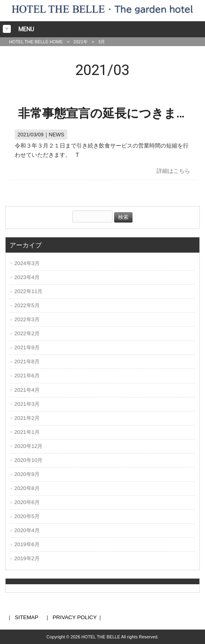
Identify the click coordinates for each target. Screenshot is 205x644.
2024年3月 (27, 263)
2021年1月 (27, 432)
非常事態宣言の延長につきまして (110, 113)
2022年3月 (27, 319)
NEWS (57, 135)
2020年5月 (27, 516)
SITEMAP (27, 617)
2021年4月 (27, 390)
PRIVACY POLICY (74, 617)
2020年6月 (27, 502)
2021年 (80, 42)
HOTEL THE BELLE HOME (36, 42)
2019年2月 (27, 558)
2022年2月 (27, 333)
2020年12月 (29, 446)
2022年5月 (27, 305)
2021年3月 (27, 404)
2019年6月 (27, 544)
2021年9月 (27, 347)
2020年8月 (27, 488)
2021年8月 (27, 361)
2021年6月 (27, 376)
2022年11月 (29, 291)
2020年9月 (27, 474)
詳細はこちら (173, 171)
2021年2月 (27, 418)
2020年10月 (29, 460)
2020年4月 (27, 530)
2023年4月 (27, 277)
